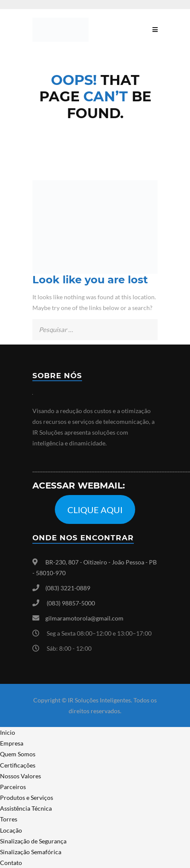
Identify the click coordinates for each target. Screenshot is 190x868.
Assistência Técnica (26, 808)
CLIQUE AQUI (95, 510)
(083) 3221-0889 (68, 588)
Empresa (12, 743)
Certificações (18, 765)
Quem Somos (18, 754)
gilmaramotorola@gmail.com (84, 618)
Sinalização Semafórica (31, 852)
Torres (9, 819)
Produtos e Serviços (27, 797)
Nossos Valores (21, 776)
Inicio (8, 732)
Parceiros (13, 787)
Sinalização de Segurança (33, 841)
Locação (11, 830)
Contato (11, 863)
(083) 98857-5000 (71, 603)
